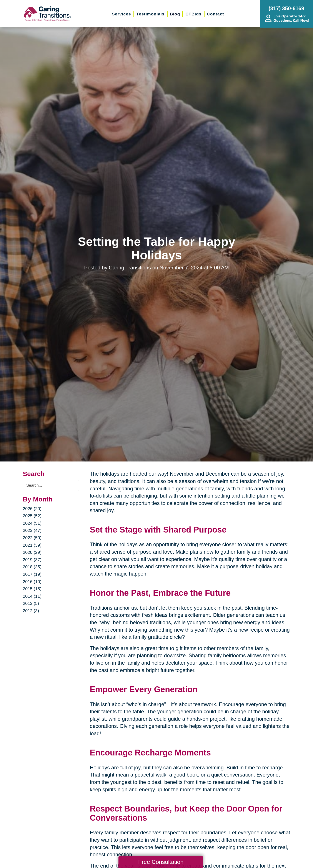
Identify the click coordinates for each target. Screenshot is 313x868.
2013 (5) (31, 603)
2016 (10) (32, 582)
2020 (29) (32, 552)
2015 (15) (32, 589)
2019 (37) (32, 560)
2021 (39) (32, 545)
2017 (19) (32, 574)
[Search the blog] (51, 485)
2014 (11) (32, 596)
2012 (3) (31, 611)
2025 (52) (32, 516)
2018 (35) (32, 567)
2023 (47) (32, 530)
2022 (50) (32, 538)
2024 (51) (32, 523)
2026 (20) (32, 509)
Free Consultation (161, 862)
